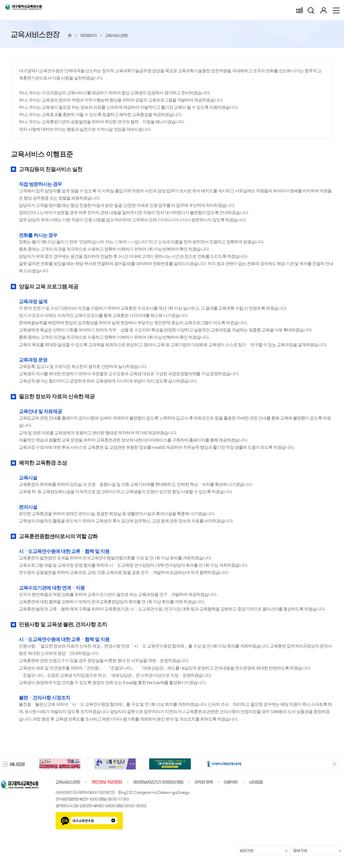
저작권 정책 (203, 782)
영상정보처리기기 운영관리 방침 (158, 782)
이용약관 (231, 782)
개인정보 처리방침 (107, 782)
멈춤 (334, 764)
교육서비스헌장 (68, 782)
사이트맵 (256, 782)
